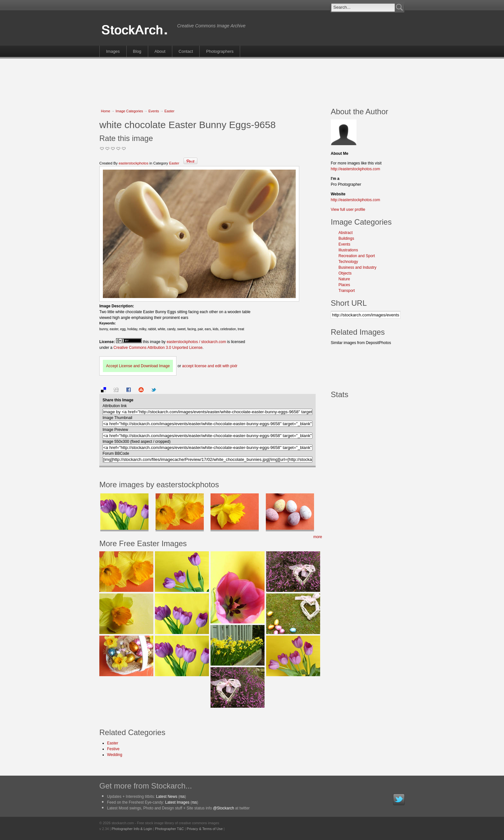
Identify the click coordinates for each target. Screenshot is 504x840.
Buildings (346, 238)
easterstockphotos (133, 163)
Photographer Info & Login (132, 829)
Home (106, 111)
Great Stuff (118, 149)
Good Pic (113, 149)
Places (344, 285)
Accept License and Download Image (138, 366)
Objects (345, 273)
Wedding (115, 755)
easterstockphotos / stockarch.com (196, 342)
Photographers (220, 51)
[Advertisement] (252, 79)
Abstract (346, 233)
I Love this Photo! (124, 149)
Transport (347, 291)
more (318, 537)
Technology (348, 262)
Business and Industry (357, 267)
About (160, 51)
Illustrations (348, 250)
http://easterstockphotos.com (355, 169)
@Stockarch (224, 808)
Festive (113, 749)
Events (154, 111)
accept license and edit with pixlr (210, 366)
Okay (108, 149)
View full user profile (348, 210)
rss (182, 797)
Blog (137, 51)
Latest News (166, 797)
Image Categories (129, 111)
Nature (344, 279)
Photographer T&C (169, 829)
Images (113, 51)
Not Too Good (102, 149)
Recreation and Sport (357, 256)
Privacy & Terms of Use (205, 829)
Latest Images (177, 802)
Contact (186, 51)
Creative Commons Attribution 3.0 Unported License (158, 348)
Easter (169, 111)
